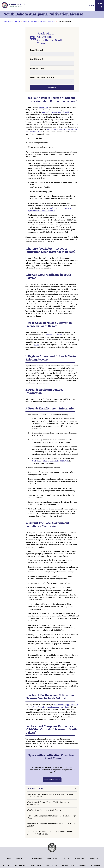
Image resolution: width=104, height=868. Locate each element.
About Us (6, 865)
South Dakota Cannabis (12, 22)
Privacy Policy (35, 865)
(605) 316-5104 (88, 5)
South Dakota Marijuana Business (34, 22)
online (36, 345)
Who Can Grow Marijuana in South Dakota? (44, 810)
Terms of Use (52, 865)
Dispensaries (36, 858)
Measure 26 (43, 107)
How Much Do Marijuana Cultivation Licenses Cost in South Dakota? (51, 825)
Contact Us (20, 865)
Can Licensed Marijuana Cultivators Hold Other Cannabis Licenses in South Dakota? (50, 833)
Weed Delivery (53, 858)
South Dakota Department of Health (55, 112)
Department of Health (53, 335)
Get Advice (52, 88)
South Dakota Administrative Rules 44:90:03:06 (50, 461)
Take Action (21, 858)
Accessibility (96, 865)
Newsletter (80, 858)
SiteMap (82, 865)
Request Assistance (52, 780)
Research (94, 858)
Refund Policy (68, 865)
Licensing (52, 22)
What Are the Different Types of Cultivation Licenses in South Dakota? (50, 803)
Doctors (67, 858)
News (9, 858)
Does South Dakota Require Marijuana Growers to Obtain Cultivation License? (50, 795)
